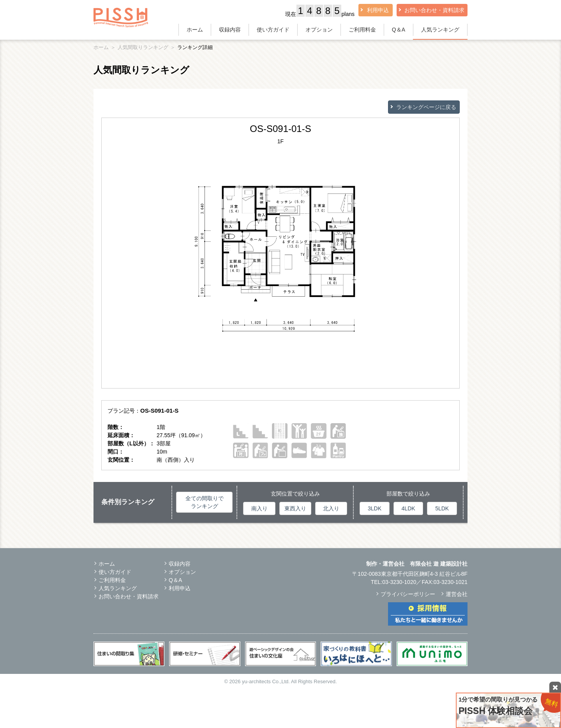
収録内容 (230, 30)
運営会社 (457, 594)
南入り (259, 508)
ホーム (195, 30)
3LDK (375, 508)
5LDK (442, 508)
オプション (319, 30)
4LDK (408, 508)
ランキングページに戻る (426, 107)
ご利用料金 (362, 30)
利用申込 (378, 10)
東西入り (295, 508)
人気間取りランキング (143, 47)
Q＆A (399, 30)
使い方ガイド (273, 30)
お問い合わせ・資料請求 (434, 10)
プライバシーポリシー (408, 594)
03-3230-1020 (399, 582)
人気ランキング (440, 30)
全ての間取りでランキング (205, 502)
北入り (331, 508)
